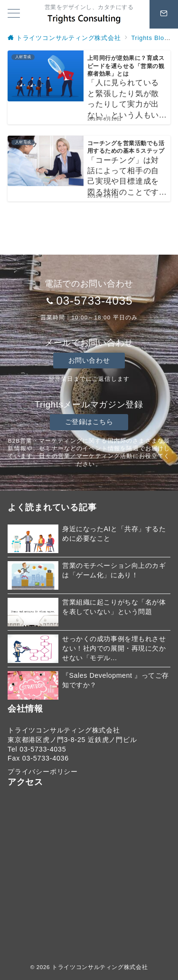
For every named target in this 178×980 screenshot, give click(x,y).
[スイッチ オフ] (164, 14)
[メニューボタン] (14, 14)
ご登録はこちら (89, 422)
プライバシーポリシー (43, 772)
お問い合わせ (89, 360)
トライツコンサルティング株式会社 (100, 967)
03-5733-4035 (94, 301)
